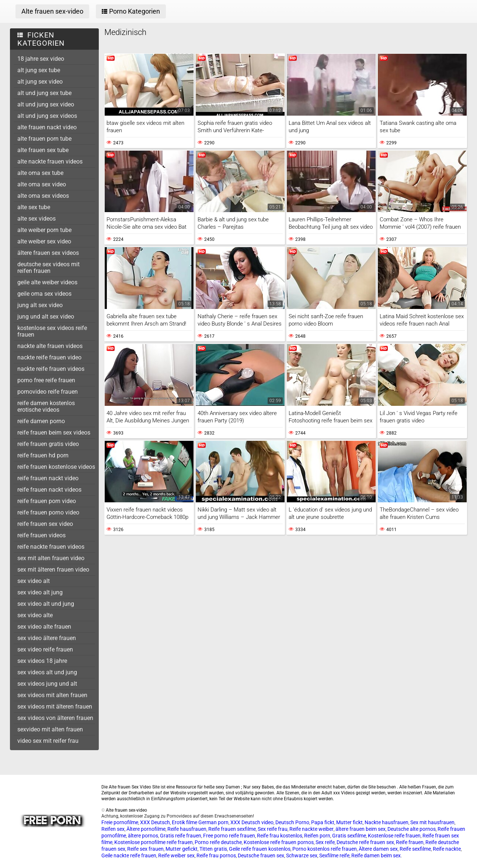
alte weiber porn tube (44, 230)
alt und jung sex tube (44, 93)
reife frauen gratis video (48, 444)
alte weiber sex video (44, 241)
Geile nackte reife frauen (129, 855)
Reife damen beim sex (376, 855)
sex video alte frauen (44, 627)
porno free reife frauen (46, 380)
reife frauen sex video (45, 524)
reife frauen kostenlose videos (56, 467)
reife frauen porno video (48, 512)
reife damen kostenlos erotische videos (46, 406)
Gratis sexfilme (349, 836)
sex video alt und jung (46, 604)
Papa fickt (323, 822)
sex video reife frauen (45, 649)
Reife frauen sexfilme (232, 829)
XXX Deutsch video (252, 822)
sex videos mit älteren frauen (55, 707)
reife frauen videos (41, 535)
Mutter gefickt (182, 849)
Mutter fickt (349, 822)
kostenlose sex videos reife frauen (52, 331)
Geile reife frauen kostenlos (260, 849)
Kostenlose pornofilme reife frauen (154, 842)
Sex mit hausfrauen (432, 822)
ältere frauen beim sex (361, 829)
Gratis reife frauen (181, 836)
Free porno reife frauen (229, 836)
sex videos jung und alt (47, 684)
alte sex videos (36, 219)
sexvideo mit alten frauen (50, 729)
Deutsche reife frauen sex (365, 842)
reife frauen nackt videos (49, 490)
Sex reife (325, 842)
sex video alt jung (40, 592)
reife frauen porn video (47, 501)
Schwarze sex (302, 855)
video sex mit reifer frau (48, 741)
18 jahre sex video (41, 59)
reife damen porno (41, 421)
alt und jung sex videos (47, 116)
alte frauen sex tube (43, 150)
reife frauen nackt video (48, 478)
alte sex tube (34, 207)
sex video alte (35, 615)
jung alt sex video (40, 305)
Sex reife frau (273, 829)
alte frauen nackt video (47, 127)
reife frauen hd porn (43, 455)
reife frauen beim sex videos (54, 433)
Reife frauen (410, 842)
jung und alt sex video (46, 317)
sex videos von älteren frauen (55, 718)
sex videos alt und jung (47, 672)
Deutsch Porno (292, 822)
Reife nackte (447, 849)
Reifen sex (113, 829)
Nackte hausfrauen (387, 822)
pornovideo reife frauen (48, 392)
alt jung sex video (40, 82)
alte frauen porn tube (44, 139)
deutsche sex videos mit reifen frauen (48, 268)
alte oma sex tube (40, 173)
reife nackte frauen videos (51, 547)
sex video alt (34, 581)
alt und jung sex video (46, 104)
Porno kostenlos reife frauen (325, 849)
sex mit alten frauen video (51, 558)
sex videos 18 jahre (42, 661)
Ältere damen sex (378, 849)
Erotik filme (184, 822)
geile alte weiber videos (47, 282)
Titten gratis (213, 849)
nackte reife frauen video (49, 357)
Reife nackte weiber (311, 829)
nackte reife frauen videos (51, 369)
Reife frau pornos (216, 855)
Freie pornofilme (120, 822)
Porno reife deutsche (218, 842)
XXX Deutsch (155, 822)
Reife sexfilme (415, 849)
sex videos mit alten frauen (52, 695)
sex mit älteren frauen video (53, 570)
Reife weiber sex (176, 855)
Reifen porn (317, 836)
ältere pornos (143, 836)
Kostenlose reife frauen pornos (279, 842)
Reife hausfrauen (187, 829)
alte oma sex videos (43, 196)
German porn (213, 822)
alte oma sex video (42, 184)
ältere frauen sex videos (48, 253)
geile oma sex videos (44, 294)
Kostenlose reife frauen (394, 836)
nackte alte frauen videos (50, 346)
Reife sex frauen (145, 849)
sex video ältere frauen (47, 638)
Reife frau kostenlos (280, 836)
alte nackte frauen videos (50, 161)
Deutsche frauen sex (261, 855)
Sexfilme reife (334, 855)
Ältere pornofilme (146, 829)
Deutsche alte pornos (412, 829)
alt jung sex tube (39, 70)
